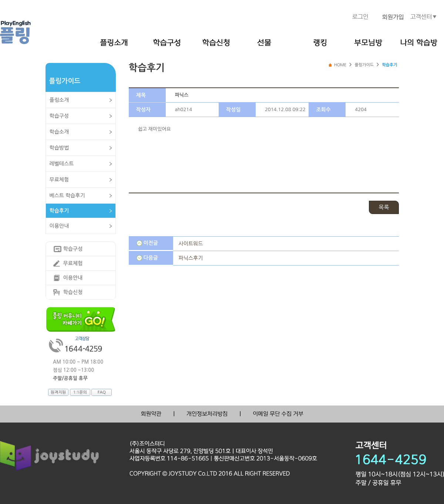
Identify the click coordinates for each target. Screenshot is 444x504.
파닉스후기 (191, 258)
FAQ (102, 392)
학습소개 (59, 132)
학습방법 (59, 148)
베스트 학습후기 (67, 196)
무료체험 (59, 180)
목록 (384, 207)
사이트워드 (191, 244)
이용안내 (59, 226)
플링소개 (59, 100)
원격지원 (58, 392)
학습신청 (73, 292)
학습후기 (59, 211)
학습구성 (59, 116)
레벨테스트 (62, 164)
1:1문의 (80, 392)
